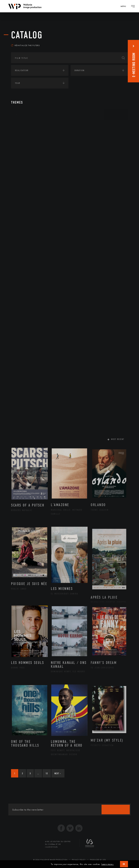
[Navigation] (125, 6)
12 (47, 773)
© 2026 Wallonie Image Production (50, 860)
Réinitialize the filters (25, 45)
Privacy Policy (79, 860)
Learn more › (108, 864)
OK (124, 864)
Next (58, 773)
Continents (21, 126)
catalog (27, 35)
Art (17, 115)
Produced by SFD (98, 860)
